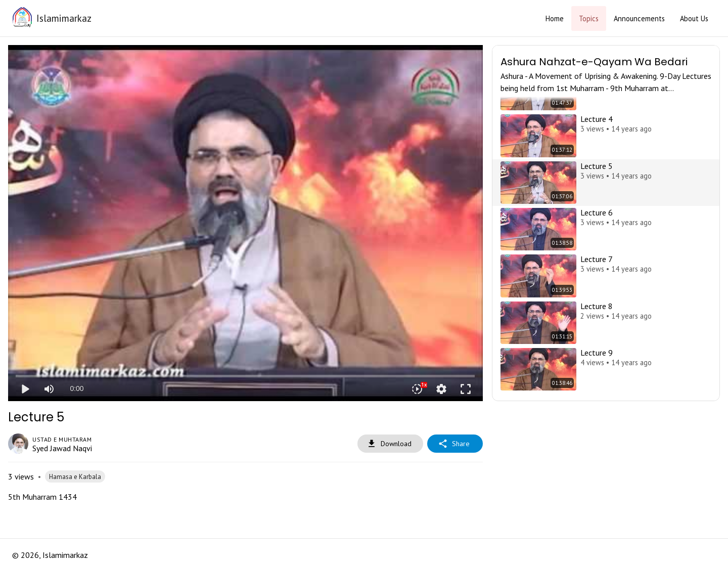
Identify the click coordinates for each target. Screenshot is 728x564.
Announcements (639, 18)
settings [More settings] (441, 389)
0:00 (77, 388)
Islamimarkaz (64, 18)
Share (455, 444)
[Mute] (49, 389)
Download (390, 444)
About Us (694, 18)
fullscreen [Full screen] (466, 389)
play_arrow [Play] (25, 389)
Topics (589, 18)
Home (555, 18)
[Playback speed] (417, 389)
